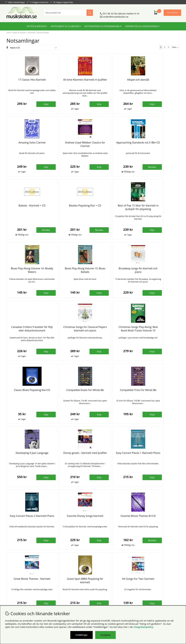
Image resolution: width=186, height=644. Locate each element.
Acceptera (105, 635)
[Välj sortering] (34, 48)
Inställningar (82, 635)
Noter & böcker (36, 25)
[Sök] (68, 11)
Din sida (9, 589)
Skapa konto (164, 2)
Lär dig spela (142, 2)
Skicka (175, 596)
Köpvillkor (10, 582)
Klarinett (31, 33)
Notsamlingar (43, 33)
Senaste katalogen (60, 586)
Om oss (54, 582)
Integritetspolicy (143, 627)
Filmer (153, 2)
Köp (38, 545)
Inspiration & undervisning (141, 25)
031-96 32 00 (110, 12)
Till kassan (172, 11)
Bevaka (82, 167)
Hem (9, 33)
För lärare (55, 592)
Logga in (177, 2)
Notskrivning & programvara (102, 25)
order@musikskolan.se (116, 15)
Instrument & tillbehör (65, 25)
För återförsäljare (59, 589)
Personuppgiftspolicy (17, 586)
